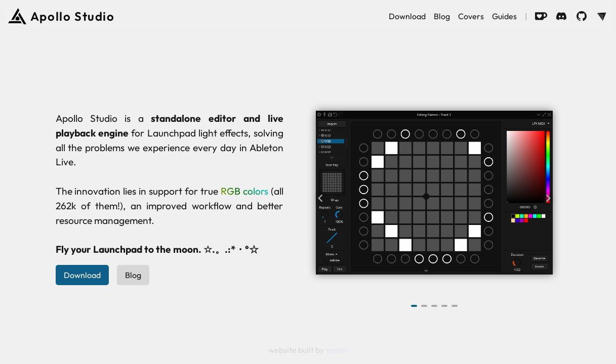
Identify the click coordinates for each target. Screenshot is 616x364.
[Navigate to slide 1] (414, 306)
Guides (504, 16)
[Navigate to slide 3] (434, 306)
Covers (471, 16)
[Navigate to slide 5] (455, 306)
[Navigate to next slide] (548, 198)
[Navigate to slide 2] (424, 306)
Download (407, 16)
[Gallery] (434, 198)
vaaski (337, 350)
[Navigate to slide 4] (444, 306)
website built (292, 350)
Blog (442, 16)
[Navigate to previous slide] (320, 198)
